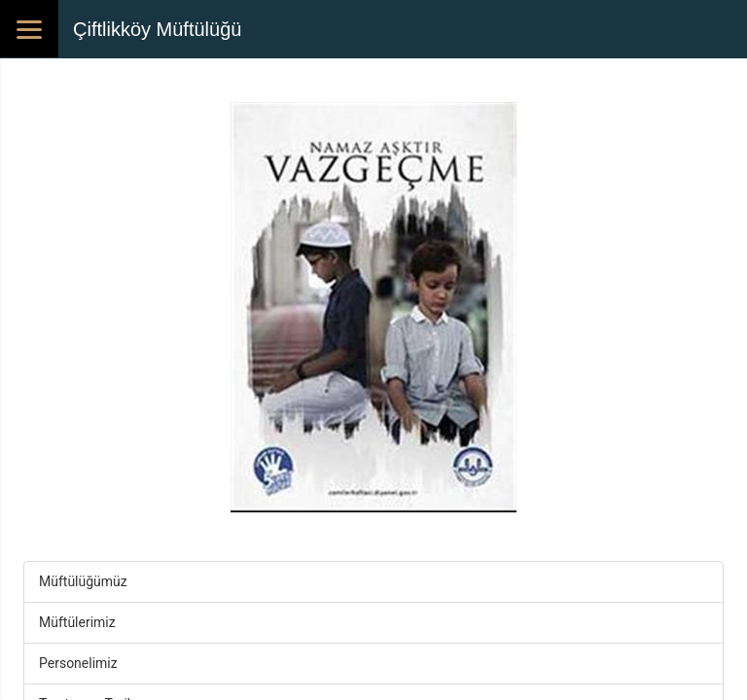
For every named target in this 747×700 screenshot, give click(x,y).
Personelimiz (78, 663)
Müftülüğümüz (83, 581)
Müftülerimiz (77, 622)
